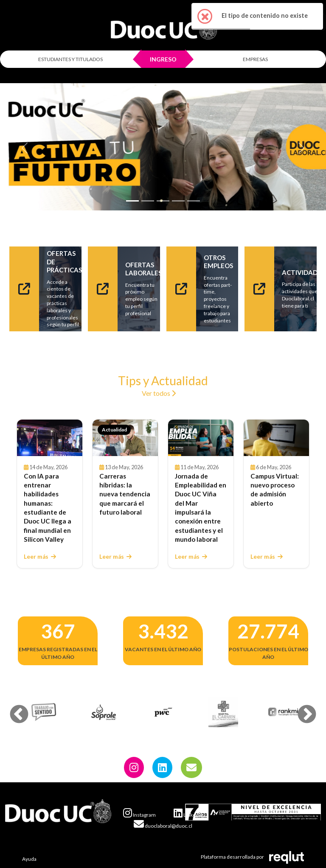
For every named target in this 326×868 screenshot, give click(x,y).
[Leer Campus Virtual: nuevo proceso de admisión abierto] (276, 438)
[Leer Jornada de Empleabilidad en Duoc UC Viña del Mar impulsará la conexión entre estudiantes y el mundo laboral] (201, 438)
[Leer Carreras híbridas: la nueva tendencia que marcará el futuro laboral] (125, 438)
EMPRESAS (255, 59)
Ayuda (29, 859)
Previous (13, 708)
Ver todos (159, 393)
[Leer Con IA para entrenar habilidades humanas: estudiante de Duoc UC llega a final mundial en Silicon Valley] (50, 438)
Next (301, 708)
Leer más (40, 557)
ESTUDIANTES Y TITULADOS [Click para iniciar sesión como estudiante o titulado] (70, 59)
